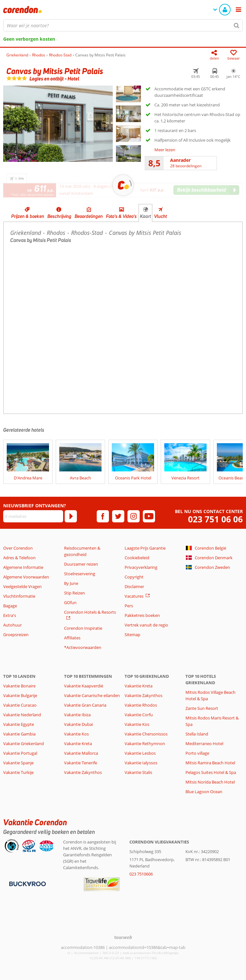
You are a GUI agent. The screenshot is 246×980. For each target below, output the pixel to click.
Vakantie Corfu (139, 715)
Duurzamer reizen (81, 564)
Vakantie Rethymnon (145, 743)
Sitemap (132, 635)
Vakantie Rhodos (141, 705)
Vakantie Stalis (138, 772)
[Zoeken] (237, 25)
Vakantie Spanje (18, 763)
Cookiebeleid (137, 558)
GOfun (70, 602)
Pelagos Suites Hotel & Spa (211, 772)
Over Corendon (18, 548)
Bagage (10, 606)
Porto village (197, 753)
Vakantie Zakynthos (83, 772)
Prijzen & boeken (28, 216)
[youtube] (149, 516)
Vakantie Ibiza (77, 715)
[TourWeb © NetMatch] (123, 937)
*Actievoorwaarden (83, 647)
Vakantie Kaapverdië (84, 686)
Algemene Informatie (23, 567)
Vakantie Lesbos (140, 753)
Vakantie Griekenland (24, 743)
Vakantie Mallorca (81, 753)
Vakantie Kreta (78, 743)
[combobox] (123, 25)
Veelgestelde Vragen (22, 586)
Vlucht (160, 216)
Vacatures (134, 596)
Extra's (10, 615)
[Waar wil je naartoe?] (123, 25)
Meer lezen (165, 150)
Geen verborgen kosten (29, 39)
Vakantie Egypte (19, 724)
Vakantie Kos (76, 734)
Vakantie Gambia (19, 734)
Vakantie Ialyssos (141, 763)
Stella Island (197, 734)
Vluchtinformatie (19, 596)
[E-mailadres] (33, 516)
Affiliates (72, 638)
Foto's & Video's (121, 216)
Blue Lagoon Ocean (204, 792)
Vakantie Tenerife (81, 763)
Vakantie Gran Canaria (85, 705)
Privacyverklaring (141, 567)
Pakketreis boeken (142, 615)
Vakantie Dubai (78, 724)
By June (71, 583)
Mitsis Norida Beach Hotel (210, 782)
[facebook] (103, 516)
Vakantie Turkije (18, 772)
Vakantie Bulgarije (20, 695)
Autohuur (12, 625)
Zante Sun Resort (202, 708)
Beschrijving (59, 216)
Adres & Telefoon (19, 558)
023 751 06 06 (215, 519)
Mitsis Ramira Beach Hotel (210, 763)
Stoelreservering (80, 574)
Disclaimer (134, 586)
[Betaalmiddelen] (27, 884)
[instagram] (134, 516)
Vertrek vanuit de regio (146, 625)
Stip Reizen (74, 593)
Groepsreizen (16, 635)
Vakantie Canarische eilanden (92, 695)
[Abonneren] (71, 516)
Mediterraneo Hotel (204, 743)
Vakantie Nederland (22, 715)
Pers (129, 606)
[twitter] (118, 516)
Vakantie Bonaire (19, 686)
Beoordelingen (89, 216)
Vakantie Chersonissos (146, 734)
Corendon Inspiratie (83, 628)
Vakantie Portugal (20, 753)
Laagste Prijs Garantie (145, 548)
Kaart (145, 216)
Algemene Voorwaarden (26, 577)
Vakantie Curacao (20, 705)
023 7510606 (141, 874)
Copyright (134, 577)
